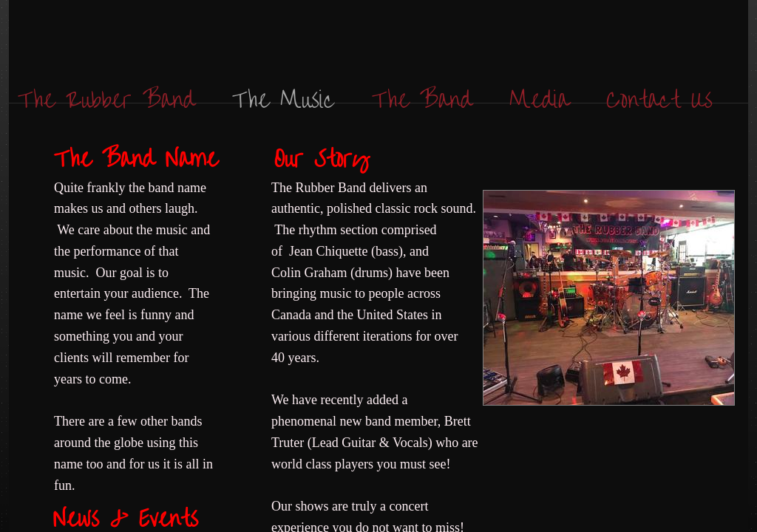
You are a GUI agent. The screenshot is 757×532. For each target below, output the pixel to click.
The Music (284, 98)
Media (539, 98)
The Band (422, 98)
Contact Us (659, 98)
